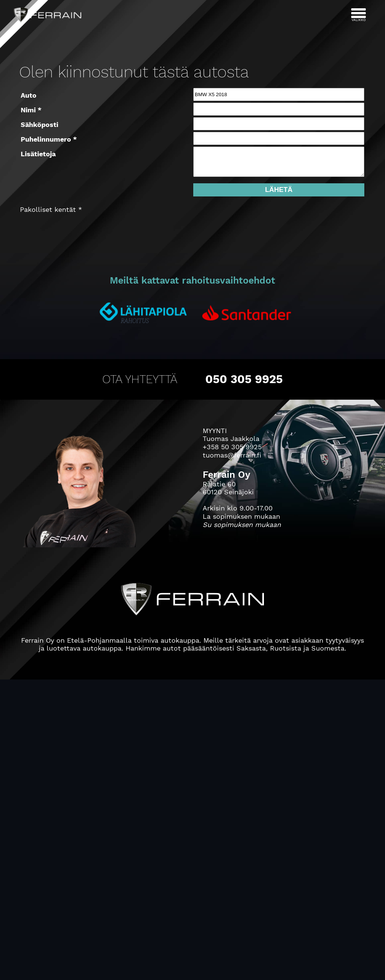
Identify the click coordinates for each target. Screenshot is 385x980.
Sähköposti (39, 125)
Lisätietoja (38, 154)
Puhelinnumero (46, 139)
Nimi (28, 110)
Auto (29, 95)
